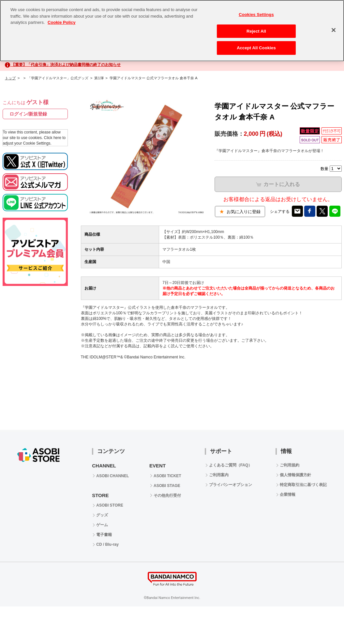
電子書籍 (104, 535)
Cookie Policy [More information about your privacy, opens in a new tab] (61, 22)
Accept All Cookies (256, 48)
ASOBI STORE (110, 505)
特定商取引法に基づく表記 (303, 485)
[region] (172, 31)
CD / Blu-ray (107, 544)
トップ (10, 78)
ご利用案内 (219, 475)
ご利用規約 (290, 465)
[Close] (334, 30)
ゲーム (102, 525)
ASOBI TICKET (167, 476)
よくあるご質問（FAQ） (231, 465)
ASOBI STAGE (167, 486)
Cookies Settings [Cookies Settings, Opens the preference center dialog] (256, 15)
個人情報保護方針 (295, 475)
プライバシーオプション (231, 485)
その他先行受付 (167, 495)
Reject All (256, 31)
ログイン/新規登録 (28, 114)
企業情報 (288, 495)
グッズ (102, 515)
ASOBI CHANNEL (112, 476)
